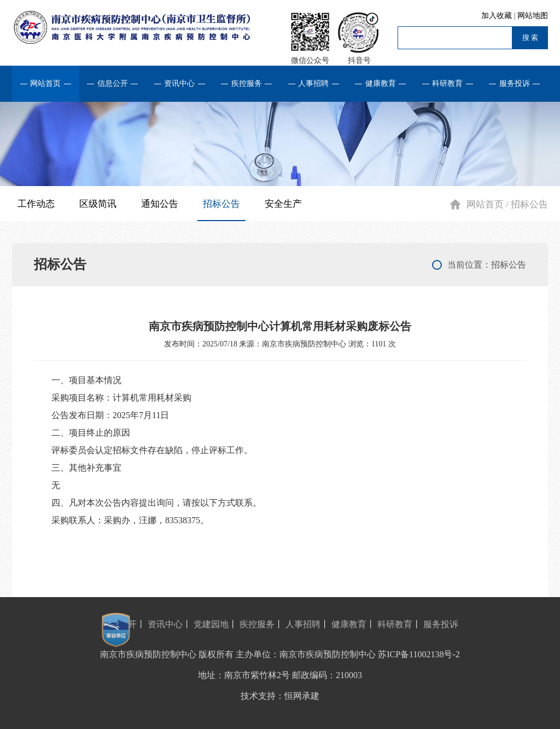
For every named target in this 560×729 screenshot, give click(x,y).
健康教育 (381, 83)
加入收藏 (498, 16)
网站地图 (533, 16)
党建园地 (211, 624)
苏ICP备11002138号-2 (419, 654)
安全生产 (283, 204)
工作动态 (36, 204)
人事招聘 (313, 83)
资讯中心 (179, 83)
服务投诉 (515, 83)
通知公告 (160, 204)
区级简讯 (98, 204)
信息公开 (113, 83)
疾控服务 (247, 83)
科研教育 (447, 83)
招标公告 (221, 204)
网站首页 (45, 83)
